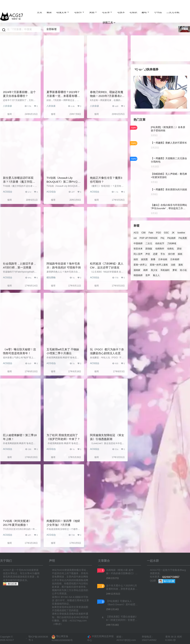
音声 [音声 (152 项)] (148, 275)
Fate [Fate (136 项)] (151, 233)
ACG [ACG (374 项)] (136, 233)
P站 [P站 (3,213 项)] (163, 238)
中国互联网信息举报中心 (100, 638)
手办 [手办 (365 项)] (163, 254)
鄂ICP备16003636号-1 (38, 638)
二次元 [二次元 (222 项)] (149, 243)
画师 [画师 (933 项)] (145, 270)
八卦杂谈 (7, 106)
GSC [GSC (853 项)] (166, 233)
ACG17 (10, 640)
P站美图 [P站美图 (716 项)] (183, 238)
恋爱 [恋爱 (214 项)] (155, 254)
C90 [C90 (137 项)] (143, 233)
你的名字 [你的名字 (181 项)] (160, 243)
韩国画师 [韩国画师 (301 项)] (138, 275)
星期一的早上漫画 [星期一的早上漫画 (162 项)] (159, 265)
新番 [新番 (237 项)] (153, 259)
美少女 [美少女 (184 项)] (154, 270)
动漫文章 (63, 12)
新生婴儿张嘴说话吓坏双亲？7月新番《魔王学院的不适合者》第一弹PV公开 (19, 182)
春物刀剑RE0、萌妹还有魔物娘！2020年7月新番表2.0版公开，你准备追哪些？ (107, 96)
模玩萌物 (51, 278)
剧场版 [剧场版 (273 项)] (149, 249)
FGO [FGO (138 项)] (158, 233)
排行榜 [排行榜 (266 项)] (171, 254)
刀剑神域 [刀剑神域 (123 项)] (172, 243)
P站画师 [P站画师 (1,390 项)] (171, 238)
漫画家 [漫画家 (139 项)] (137, 270)
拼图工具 (109, 23)
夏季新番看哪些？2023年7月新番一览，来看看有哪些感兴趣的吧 (63, 96)
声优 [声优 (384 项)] (148, 254)
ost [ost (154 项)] (135, 238)
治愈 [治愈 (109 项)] (173, 265)
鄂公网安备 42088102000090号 (62, 638)
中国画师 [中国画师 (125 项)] (138, 243)
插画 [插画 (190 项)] (180, 254)
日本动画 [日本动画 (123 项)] (163, 259)
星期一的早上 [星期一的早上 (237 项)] (140, 265)
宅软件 (79, 12)
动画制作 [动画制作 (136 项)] (160, 249)
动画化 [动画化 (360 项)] (171, 249)
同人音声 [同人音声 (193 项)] (138, 254)
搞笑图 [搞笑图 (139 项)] (144, 259)
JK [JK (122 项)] (173, 233)
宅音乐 (107, 12)
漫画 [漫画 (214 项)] (181, 265)
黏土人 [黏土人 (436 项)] (156, 275)
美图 (93, 12)
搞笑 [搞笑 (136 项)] (136, 259)
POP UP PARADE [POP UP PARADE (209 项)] (149, 238)
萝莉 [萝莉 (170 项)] (175, 270)
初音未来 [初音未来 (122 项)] (138, 249)
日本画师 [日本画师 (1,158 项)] (175, 259)
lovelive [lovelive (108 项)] (181, 233)
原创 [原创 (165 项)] (179, 249)
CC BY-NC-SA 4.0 (66, 597)
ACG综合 (8, 192)
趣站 (146, 12)
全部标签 (52, 29)
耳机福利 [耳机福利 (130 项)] (165, 270)
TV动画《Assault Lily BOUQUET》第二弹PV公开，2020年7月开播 (62, 182)
